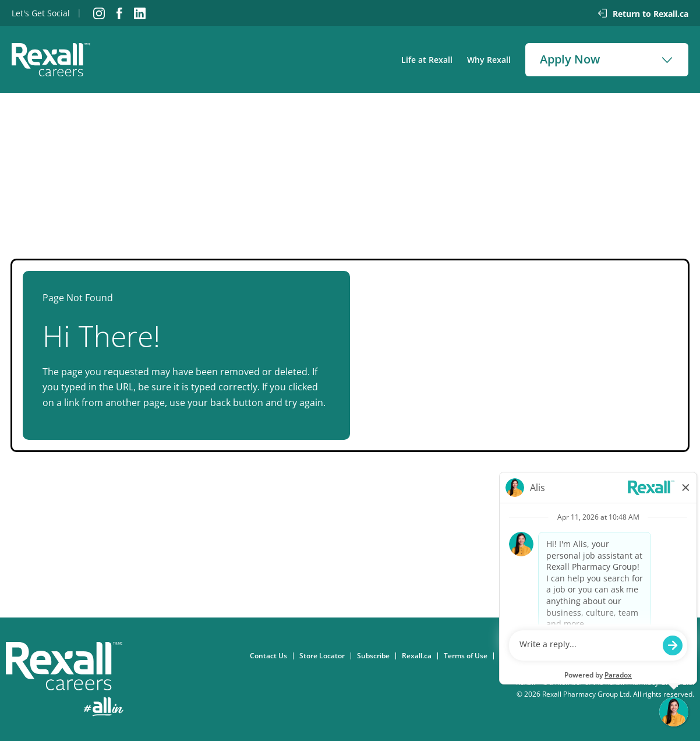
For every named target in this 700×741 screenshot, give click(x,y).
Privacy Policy (565, 656)
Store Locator (325, 656)
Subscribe (376, 656)
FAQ (690, 656)
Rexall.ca (420, 656)
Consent (517, 656)
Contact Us (271, 656)
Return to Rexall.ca (650, 14)
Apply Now (570, 59)
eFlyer (662, 656)
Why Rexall (489, 60)
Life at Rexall (427, 60)
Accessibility (619, 656)
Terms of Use (469, 656)
